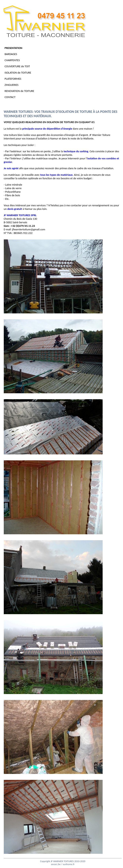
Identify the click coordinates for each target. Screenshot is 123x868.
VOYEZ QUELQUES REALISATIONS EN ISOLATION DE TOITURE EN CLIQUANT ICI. (49, 122)
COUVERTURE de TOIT (21, 66)
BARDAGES (14, 54)
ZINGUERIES (15, 85)
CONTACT (13, 97)
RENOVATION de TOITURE (23, 91)
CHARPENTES (16, 60)
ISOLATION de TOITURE (21, 73)
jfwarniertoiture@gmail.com (29, 229)
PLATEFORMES (16, 79)
